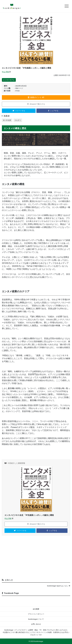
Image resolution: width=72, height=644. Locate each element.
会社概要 (36, 609)
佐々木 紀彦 (7, 120)
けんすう (18, 120)
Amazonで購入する (36, 104)
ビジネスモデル (9, 80)
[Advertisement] (36, 558)
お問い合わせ (36, 624)
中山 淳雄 (6, 72)
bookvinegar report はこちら (59, 586)
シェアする (53, 111)
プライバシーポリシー (36, 614)
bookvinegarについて (36, 619)
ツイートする (19, 111)
